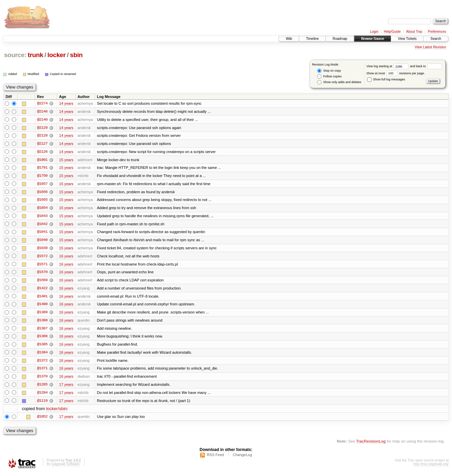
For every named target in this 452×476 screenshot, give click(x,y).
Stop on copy (329, 71)
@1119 (42, 403)
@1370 (42, 379)
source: (15, 55)
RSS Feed (216, 458)
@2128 (42, 136)
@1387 (42, 330)
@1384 (42, 355)
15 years (66, 160)
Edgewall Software (65, 467)
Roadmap (340, 39)
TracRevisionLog (371, 444)
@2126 (42, 152)
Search (436, 39)
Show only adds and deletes (339, 82)
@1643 (42, 217)
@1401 (42, 298)
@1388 (42, 322)
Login (374, 32)
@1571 (42, 266)
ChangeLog (242, 458)
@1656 (42, 193)
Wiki (289, 39)
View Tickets (407, 39)
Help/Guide (392, 32)
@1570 (42, 274)
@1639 (42, 249)
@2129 (42, 128)
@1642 (42, 225)
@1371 (42, 371)
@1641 (42, 233)
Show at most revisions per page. (396, 73)
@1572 (42, 257)
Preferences (437, 32)
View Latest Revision (431, 47)
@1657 (42, 184)
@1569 (42, 282)
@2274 (42, 103)
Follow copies (329, 77)
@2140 (42, 120)
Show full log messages (386, 79)
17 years (66, 387)
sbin (76, 55)
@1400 (42, 306)
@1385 (42, 347)
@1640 (42, 241)
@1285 (42, 387)
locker (56, 55)
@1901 (42, 160)
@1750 (42, 176)
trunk (35, 55)
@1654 (42, 209)
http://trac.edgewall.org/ (431, 467)
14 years (66, 103)
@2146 (42, 111)
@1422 (42, 290)
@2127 (42, 144)
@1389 (42, 314)
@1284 (42, 395)
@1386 (42, 339)
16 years (66, 257)
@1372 (42, 363)
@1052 (42, 420)
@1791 (42, 168)
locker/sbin (56, 412)
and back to (426, 66)
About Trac (414, 32)
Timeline (312, 39)
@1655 (42, 201)
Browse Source (373, 39)
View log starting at (388, 66)
